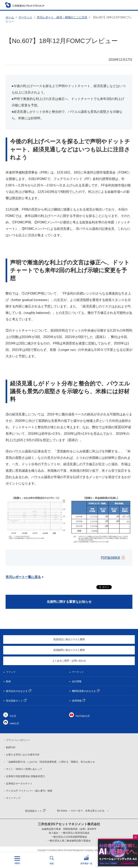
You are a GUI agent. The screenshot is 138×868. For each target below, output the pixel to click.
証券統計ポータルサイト (19, 784)
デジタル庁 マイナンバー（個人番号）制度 (29, 791)
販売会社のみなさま (17, 691)
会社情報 (77, 681)
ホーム (10, 17)
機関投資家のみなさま (84, 691)
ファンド (11, 672)
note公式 (14, 723)
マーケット (25, 17)
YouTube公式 (83, 716)
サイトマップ (13, 798)
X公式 (13, 716)
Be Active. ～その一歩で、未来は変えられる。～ (83, 811)
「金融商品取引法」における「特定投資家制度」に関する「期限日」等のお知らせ (50, 762)
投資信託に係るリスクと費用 (69, 639)
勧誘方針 (11, 747)
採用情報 (77, 701)
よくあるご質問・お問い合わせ (69, 661)
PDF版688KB (110, 558)
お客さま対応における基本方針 (23, 755)
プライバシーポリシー (18, 740)
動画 (8, 681)
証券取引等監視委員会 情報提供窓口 (26, 776)
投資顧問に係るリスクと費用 (69, 650)
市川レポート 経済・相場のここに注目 (62, 17)
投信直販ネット (14, 701)
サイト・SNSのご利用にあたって (24, 769)
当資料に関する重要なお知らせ (69, 602)
